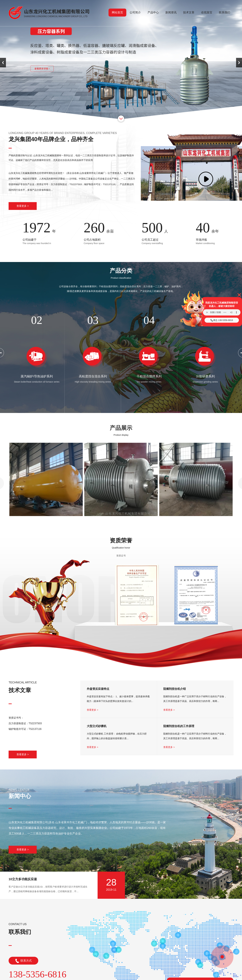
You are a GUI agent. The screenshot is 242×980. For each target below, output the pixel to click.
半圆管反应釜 (121, 521)
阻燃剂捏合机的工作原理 (179, 726)
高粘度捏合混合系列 (93, 376)
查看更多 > (23, 206)
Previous (3, 63)
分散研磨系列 (205, 376)
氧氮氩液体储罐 (46, 521)
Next (239, 63)
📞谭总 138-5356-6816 (222, 320)
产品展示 (121, 428)
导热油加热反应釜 (196, 521)
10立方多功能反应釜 (23, 879)
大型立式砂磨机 (97, 726)
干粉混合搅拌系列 (149, 376)
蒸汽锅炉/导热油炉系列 (37, 376)
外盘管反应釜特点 (98, 689)
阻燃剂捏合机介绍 (175, 689)
